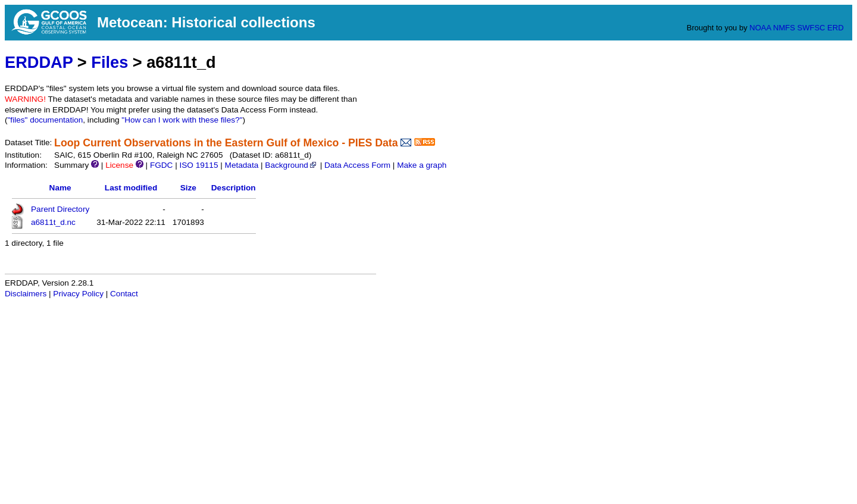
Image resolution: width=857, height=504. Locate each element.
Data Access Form (357, 165)
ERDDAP (39, 62)
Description (234, 188)
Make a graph (422, 165)
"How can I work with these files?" (182, 120)
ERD (835, 28)
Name (60, 188)
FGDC (162, 165)
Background (291, 165)
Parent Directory (60, 209)
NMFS (784, 28)
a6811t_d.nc (53, 222)
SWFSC (811, 28)
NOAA (760, 28)
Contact (124, 294)
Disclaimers (26, 294)
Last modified (131, 188)
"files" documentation (46, 120)
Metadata (242, 165)
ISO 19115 (198, 165)
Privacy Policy (78, 294)
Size (188, 188)
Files (110, 62)
